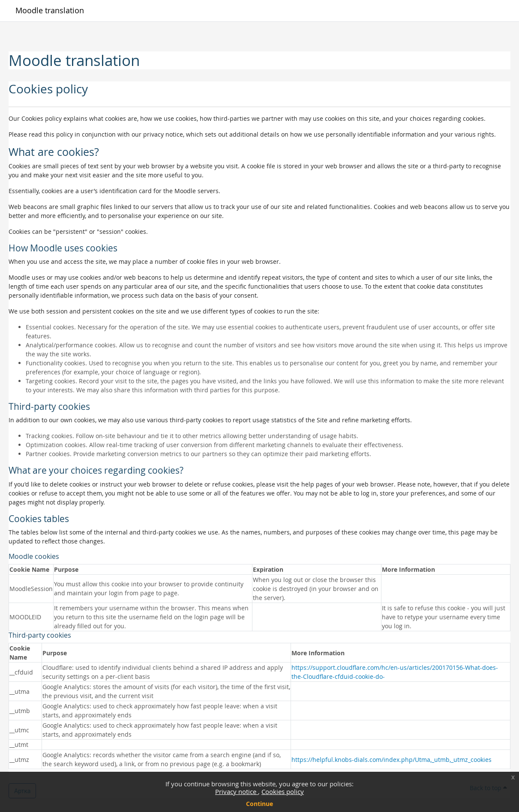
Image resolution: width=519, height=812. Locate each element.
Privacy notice (237, 791)
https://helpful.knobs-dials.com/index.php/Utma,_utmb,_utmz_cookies (391, 760)
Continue (259, 804)
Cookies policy (283, 791)
